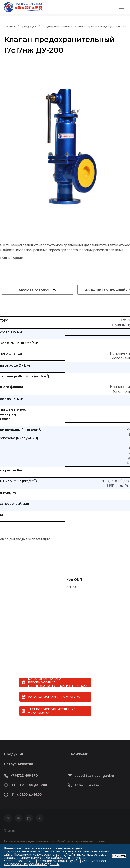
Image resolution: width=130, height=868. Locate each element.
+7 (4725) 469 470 (88, 785)
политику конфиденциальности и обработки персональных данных (56, 862)
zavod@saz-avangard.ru (94, 776)
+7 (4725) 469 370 (24, 775)
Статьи (9, 831)
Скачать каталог (34, 290)
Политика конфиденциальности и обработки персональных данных (56, 841)
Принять (119, 856)
